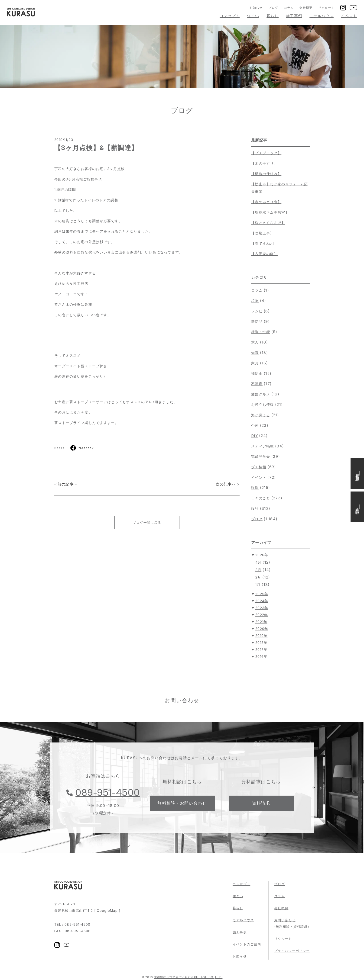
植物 (255, 301)
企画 (255, 426)
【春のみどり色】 (266, 202)
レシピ (257, 311)
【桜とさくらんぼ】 (268, 223)
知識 (255, 353)
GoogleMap (107, 911)
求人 (255, 342)
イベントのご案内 (247, 944)
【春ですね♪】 (263, 243)
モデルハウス (322, 16)
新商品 (257, 322)
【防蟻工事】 (263, 233)
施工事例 (294, 16)
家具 (255, 363)
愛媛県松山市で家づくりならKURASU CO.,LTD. (188, 977)
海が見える (261, 415)
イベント (349, 16)
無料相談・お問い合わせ (182, 803)
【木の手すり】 (264, 163)
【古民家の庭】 (264, 254)
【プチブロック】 (266, 153)
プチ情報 (259, 467)
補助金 (257, 374)
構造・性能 (261, 332)
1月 (258, 585)
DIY (255, 436)
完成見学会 (261, 457)
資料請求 (261, 803)
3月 (258, 570)
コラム (289, 8)
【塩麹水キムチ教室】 (270, 212)
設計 (255, 509)
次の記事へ (226, 484)
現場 (255, 488)
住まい (253, 16)
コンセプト (230, 16)
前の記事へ (68, 484)
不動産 (257, 384)
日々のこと (261, 498)
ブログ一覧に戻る (147, 522)
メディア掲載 (263, 446)
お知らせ (256, 8)
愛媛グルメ (261, 394)
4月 (258, 562)
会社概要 (306, 8)
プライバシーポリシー (292, 951)
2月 (258, 577)
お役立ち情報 (263, 405)
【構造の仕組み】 (266, 174)
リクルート (327, 8)
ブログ (273, 8)
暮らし (273, 16)
